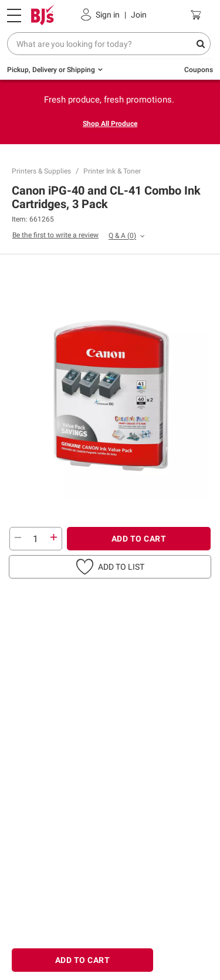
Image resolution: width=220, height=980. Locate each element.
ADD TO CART (139, 539)
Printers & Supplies (41, 171)
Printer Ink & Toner (112, 171)
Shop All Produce (110, 124)
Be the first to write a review (55, 235)
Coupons (199, 70)
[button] (110, 567)
